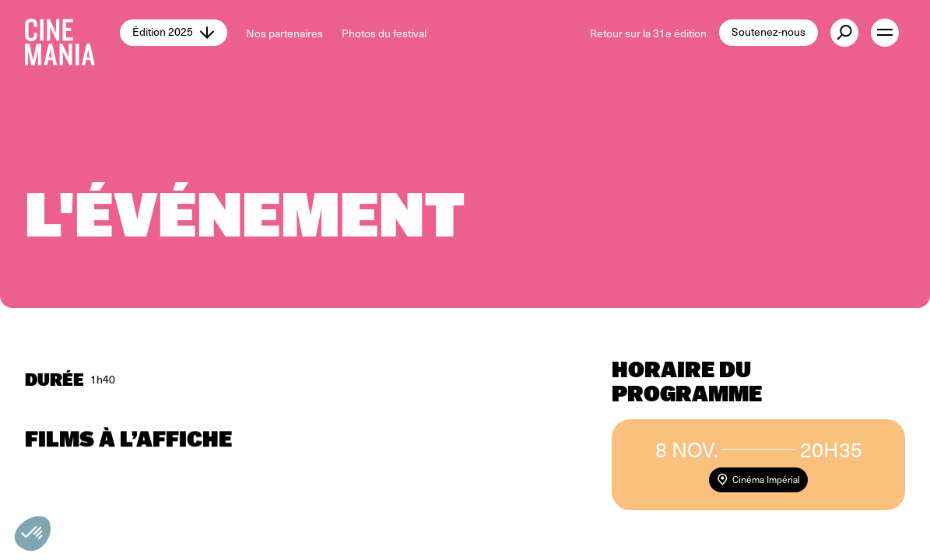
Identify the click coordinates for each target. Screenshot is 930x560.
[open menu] (885, 33)
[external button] (844, 33)
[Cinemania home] (72, 33)
